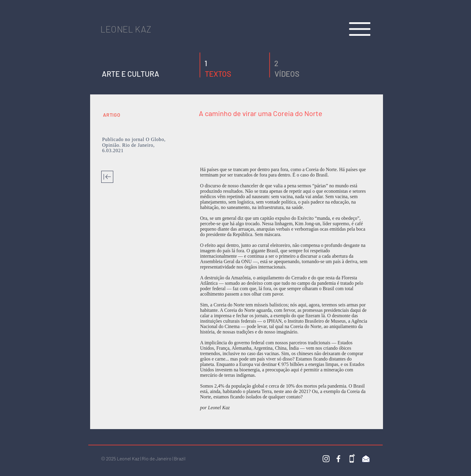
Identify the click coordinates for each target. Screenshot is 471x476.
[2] (278, 63)
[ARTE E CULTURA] (131, 74)
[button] (208, 63)
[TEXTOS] (233, 74)
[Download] (107, 177)
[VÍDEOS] (302, 74)
